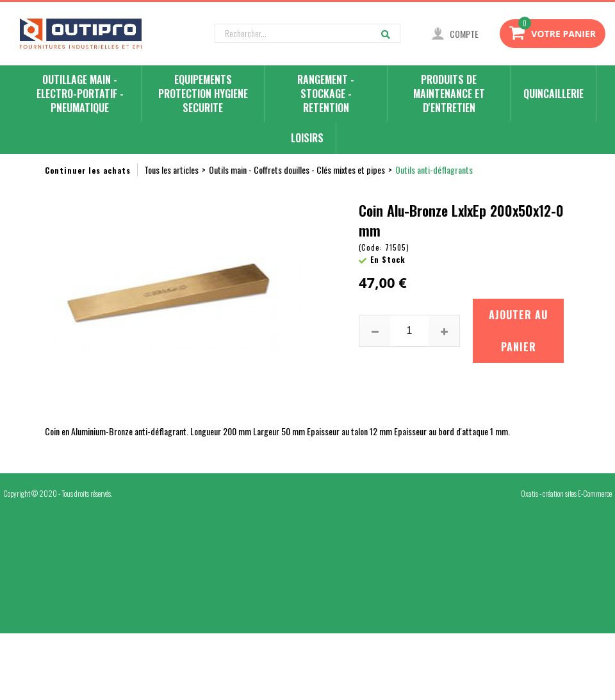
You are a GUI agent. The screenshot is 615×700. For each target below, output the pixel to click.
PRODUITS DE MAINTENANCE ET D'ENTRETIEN (449, 94)
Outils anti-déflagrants (434, 170)
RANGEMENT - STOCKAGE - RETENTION (326, 94)
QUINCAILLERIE (553, 94)
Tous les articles (171, 170)
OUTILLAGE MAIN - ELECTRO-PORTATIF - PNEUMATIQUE (80, 94)
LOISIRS (307, 138)
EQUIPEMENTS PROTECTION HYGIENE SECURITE (203, 94)
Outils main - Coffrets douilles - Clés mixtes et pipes (297, 170)
